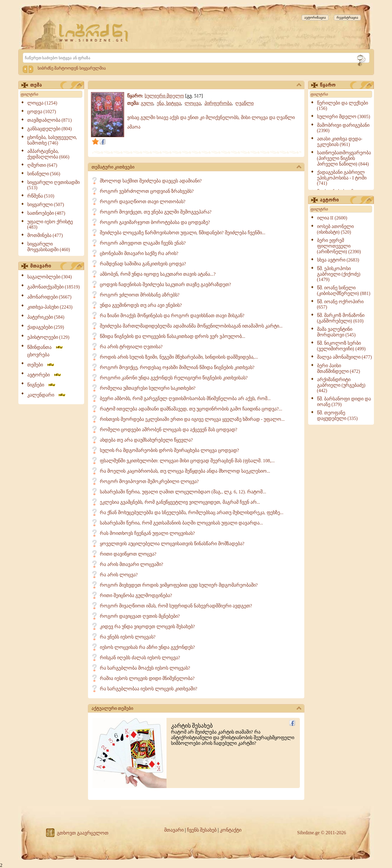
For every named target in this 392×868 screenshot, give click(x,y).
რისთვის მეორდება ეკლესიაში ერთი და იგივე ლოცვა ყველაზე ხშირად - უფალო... (192, 419)
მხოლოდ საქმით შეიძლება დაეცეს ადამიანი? (151, 181)
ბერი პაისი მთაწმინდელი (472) (339, 368)
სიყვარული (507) (46, 204)
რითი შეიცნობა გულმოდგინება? (136, 595)
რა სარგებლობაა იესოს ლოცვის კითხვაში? (149, 689)
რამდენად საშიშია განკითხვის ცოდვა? (143, 264)
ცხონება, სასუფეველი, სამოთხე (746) (52, 140)
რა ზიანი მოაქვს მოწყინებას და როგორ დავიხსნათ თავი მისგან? (172, 316)
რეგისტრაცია (347, 17)
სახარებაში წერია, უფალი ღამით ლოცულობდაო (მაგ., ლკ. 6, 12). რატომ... (183, 492)
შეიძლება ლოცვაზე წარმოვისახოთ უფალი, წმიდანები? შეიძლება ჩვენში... (183, 233)
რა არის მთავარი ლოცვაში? (132, 564)
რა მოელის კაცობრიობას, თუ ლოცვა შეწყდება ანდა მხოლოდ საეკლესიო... (185, 471)
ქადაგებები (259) (46, 327)
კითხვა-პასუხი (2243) (50, 307)
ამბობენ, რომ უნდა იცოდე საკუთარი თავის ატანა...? (158, 274)
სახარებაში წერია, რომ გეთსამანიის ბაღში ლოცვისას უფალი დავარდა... (181, 523)
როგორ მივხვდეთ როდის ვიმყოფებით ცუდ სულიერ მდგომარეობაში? (179, 585)
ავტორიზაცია (315, 17)
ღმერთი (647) (42, 165)
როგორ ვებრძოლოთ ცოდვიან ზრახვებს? (147, 191)
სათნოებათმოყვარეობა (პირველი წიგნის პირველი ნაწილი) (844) (344, 158)
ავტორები (44, 375)
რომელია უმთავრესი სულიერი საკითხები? (148, 388)
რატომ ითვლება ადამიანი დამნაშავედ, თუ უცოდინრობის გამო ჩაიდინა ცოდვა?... (191, 409)
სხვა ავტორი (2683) (338, 260)
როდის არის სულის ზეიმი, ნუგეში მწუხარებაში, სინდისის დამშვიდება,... (179, 357)
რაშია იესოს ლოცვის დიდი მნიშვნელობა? (147, 678)
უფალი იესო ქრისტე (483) (50, 224)
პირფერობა (218, 103)
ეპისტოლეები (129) (48, 337)
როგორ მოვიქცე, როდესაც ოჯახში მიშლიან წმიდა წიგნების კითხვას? (177, 367)
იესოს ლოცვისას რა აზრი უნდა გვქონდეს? (147, 647)
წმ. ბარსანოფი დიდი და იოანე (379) (344, 402)
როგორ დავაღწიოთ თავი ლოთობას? (143, 202)
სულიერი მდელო (164, 96)
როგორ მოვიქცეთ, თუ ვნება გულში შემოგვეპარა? (156, 212)
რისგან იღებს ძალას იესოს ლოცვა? (140, 658)
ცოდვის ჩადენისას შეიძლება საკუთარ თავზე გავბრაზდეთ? (165, 284)
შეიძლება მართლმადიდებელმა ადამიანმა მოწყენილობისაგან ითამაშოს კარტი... (191, 326)
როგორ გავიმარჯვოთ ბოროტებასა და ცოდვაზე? (155, 222)
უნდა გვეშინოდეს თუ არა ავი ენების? (141, 305)
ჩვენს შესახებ (202, 830)
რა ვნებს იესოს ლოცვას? (128, 637)
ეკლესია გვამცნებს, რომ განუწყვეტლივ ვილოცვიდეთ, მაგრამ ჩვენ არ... (180, 502)
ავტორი (346, 200)
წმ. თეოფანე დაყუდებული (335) (337, 415)
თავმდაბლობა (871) (50, 120)
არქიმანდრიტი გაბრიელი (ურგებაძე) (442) (341, 385)
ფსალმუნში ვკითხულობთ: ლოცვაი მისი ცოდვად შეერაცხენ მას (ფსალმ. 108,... (187, 461)
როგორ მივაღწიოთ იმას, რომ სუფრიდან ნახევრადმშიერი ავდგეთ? (176, 606)
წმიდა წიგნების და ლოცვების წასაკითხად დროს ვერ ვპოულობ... (173, 336)
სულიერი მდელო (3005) (344, 117)
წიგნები (42, 385)
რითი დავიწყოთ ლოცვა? (128, 554)
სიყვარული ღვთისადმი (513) (53, 185)
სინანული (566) (44, 174)
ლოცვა (193, 103)
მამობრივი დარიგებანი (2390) (343, 128)
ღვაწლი (244, 103)
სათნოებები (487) (46, 213)
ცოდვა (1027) (42, 111)
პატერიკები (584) (46, 317)
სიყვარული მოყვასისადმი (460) (49, 247)
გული (147, 103)
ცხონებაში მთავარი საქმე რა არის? (139, 253)
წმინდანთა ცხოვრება (45, 351)
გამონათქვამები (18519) (54, 287)
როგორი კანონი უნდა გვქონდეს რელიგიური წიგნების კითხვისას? (174, 378)
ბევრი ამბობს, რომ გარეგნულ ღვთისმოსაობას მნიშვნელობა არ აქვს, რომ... (185, 398)
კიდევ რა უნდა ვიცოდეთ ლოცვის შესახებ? (147, 626)
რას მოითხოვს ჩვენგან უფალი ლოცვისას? (147, 533)
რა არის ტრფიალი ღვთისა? (131, 347)
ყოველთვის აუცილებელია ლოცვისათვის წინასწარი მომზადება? (172, 544)
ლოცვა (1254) (42, 103)
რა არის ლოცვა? (119, 575)
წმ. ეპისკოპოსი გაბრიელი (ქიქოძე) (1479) (339, 274)
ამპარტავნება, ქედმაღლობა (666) (48, 154)
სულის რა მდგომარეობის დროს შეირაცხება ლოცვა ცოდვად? (169, 450)
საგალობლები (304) (50, 277)
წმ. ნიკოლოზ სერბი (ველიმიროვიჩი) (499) (341, 346)
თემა (56, 85)
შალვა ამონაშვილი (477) (345, 357)
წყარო (346, 85)
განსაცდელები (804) (50, 129)
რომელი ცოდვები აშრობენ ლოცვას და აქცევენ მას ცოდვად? (169, 430)
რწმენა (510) (41, 196)
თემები (41, 365)
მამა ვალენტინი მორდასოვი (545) (336, 332)
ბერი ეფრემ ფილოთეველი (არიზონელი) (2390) (339, 246)
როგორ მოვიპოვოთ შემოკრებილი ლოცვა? (149, 481)
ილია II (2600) (332, 218)
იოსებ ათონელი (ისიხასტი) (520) (335, 229)
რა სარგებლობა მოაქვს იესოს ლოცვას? (145, 668)
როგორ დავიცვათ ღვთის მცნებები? (140, 616)
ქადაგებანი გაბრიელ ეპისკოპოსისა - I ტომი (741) (342, 178)
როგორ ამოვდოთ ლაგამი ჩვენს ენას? (143, 243)
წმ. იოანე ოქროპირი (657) (340, 304)
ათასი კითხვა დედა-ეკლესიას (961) (340, 142)
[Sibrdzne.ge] (94, 33)
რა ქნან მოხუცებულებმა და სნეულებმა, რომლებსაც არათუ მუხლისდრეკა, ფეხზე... (192, 512)
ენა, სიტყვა (169, 103)
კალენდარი (47, 395)
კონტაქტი (231, 830)
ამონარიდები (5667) (49, 297)
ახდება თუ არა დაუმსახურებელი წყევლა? (146, 440)
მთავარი (56, 266)
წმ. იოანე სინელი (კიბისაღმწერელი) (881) (344, 291)
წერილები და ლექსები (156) (343, 106)
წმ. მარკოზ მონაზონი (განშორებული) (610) (341, 318)
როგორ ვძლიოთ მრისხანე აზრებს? (140, 295)
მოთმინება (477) (45, 235)
